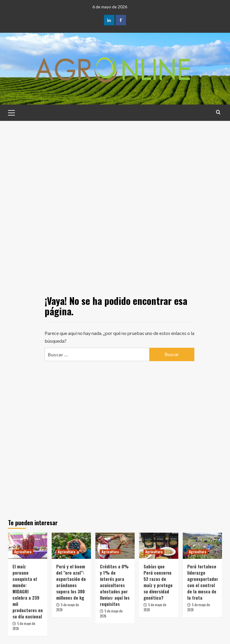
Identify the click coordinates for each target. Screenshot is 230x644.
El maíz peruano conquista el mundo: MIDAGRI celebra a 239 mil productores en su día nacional (28, 591)
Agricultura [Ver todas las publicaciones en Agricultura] (23, 552)
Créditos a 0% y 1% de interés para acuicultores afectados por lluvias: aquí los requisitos (115, 585)
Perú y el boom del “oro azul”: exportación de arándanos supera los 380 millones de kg (71, 582)
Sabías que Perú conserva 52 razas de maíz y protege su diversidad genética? (158, 582)
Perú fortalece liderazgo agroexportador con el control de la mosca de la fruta (203, 582)
